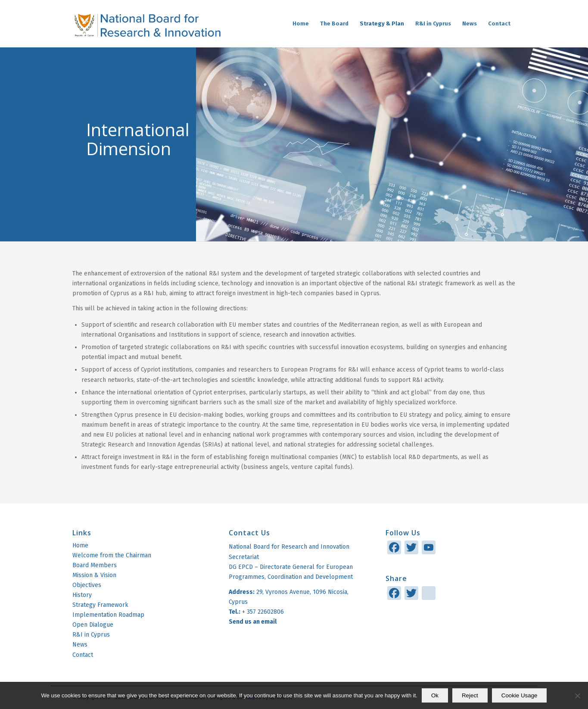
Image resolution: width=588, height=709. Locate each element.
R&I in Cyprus (91, 635)
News (80, 645)
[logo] (147, 24)
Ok (435, 695)
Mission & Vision (94, 575)
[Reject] (577, 696)
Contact (83, 655)
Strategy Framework (100, 605)
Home (80, 545)
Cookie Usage (520, 695)
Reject (470, 695)
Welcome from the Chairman (112, 555)
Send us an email (253, 622)
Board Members (95, 565)
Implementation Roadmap (108, 615)
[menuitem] (301, 24)
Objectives (87, 585)
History (82, 595)
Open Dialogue (93, 625)
